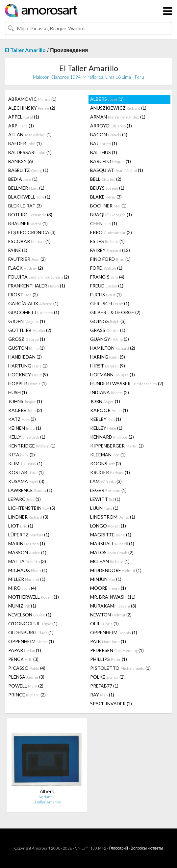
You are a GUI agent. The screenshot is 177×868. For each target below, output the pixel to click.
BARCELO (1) (111, 161)
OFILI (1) (104, 624)
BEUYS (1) (107, 188)
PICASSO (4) (27, 668)
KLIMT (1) (25, 463)
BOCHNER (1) (108, 206)
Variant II (47, 797)
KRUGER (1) (110, 472)
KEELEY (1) (106, 419)
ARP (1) (21, 126)
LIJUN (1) (104, 508)
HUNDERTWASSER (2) (127, 383)
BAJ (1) (104, 143)
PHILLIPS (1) (109, 659)
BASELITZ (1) (28, 170)
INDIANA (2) (110, 392)
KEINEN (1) (25, 428)
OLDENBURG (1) (31, 632)
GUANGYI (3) (110, 339)
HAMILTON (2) (113, 348)
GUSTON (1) (26, 348)
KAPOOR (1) (109, 410)
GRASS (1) (108, 330)
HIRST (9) (108, 366)
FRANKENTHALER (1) (37, 286)
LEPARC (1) (25, 499)
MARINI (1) (27, 543)
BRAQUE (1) (111, 215)
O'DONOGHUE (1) (33, 624)
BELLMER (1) (26, 188)
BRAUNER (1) (28, 223)
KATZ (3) (22, 419)
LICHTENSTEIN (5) (32, 508)
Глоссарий (118, 848)
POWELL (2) (26, 686)
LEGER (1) (108, 490)
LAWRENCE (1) (30, 490)
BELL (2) (106, 179)
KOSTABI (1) (26, 472)
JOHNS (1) (25, 401)
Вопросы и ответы (147, 848)
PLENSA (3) (26, 677)
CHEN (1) (104, 223)
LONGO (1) (108, 526)
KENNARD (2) (112, 437)
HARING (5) (108, 357)
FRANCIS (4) (107, 277)
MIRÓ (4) (22, 588)
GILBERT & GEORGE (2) (115, 312)
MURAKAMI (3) (113, 606)
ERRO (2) (111, 232)
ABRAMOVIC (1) (32, 99)
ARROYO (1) (111, 126)
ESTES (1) (107, 241)
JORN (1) (105, 401)
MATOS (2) (112, 552)
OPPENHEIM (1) (114, 632)
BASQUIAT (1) (117, 170)
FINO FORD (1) (110, 259)
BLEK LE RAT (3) (25, 206)
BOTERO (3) (30, 215)
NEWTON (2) (111, 615)
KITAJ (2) (22, 455)
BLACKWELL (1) (29, 197)
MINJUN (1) (106, 579)
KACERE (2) (25, 410)
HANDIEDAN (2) (25, 357)
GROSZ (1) (27, 339)
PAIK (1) (108, 641)
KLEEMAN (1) (108, 455)
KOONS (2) (106, 463)
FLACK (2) (26, 268)
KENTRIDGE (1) (32, 446)
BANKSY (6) (21, 161)
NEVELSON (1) (30, 615)
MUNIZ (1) (22, 606)
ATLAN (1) (30, 135)
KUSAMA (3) (26, 481)
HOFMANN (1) (113, 375)
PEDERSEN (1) (117, 650)
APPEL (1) (24, 117)
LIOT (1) (21, 526)
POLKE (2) (107, 677)
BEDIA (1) (23, 179)
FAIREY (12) (110, 250)
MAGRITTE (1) (111, 535)
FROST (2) (23, 295)
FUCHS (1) (106, 295)
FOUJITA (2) (39, 277)
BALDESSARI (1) (30, 152)
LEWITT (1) (105, 499)
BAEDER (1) (25, 143)
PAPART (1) (25, 650)
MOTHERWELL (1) (34, 597)
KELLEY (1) (106, 428)
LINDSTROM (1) (113, 517)
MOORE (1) (108, 588)
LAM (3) (106, 481)
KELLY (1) (27, 437)
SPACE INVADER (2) (111, 704)
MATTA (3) (27, 561)
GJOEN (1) (27, 321)
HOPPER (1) (27, 383)
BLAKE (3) (106, 197)
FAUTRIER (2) (27, 259)
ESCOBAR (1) (29, 241)
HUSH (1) (18, 392)
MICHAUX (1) (28, 570)
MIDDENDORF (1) (116, 570)
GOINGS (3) (108, 321)
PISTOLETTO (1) (120, 668)
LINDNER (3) (28, 517)
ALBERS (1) (107, 99)
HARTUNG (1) (28, 366)
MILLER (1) (27, 579)
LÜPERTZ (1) (29, 535)
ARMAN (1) (118, 117)
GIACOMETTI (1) (34, 312)
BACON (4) (109, 135)
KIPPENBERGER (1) (117, 446)
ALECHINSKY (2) (32, 108)
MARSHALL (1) (112, 543)
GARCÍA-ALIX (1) (33, 303)
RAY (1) (102, 695)
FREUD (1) (107, 286)
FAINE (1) (18, 250)
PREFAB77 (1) (104, 686)
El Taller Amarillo (25, 50)
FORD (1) (106, 268)
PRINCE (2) (27, 695)
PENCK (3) (23, 659)
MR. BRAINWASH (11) (113, 597)
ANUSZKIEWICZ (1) (118, 108)
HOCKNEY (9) (28, 375)
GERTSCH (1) (110, 303)
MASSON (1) (27, 552)
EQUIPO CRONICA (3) (32, 232)
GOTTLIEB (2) (30, 330)
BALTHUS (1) (104, 152)
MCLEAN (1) (110, 561)
